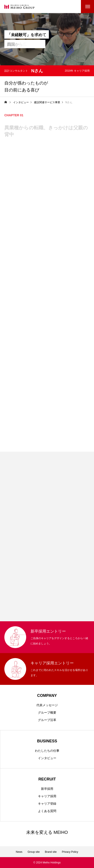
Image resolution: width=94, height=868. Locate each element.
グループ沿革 (47, 720)
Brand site (51, 852)
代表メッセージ (47, 705)
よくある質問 (47, 811)
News (19, 852)
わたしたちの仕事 (47, 751)
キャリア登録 (47, 804)
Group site (34, 852)
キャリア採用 (47, 796)
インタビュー (47, 758)
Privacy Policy (70, 852)
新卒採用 (47, 789)
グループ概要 (47, 713)
